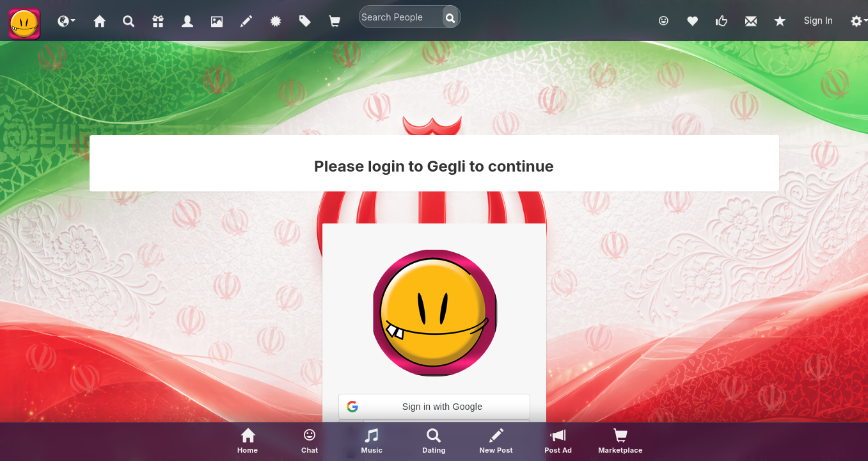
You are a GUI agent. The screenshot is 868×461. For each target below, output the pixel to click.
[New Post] (496, 442)
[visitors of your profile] (620, 442)
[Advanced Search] (434, 442)
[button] (67, 20)
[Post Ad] (558, 442)
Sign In (818, 20)
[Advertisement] (434, 93)
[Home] (248, 442)
